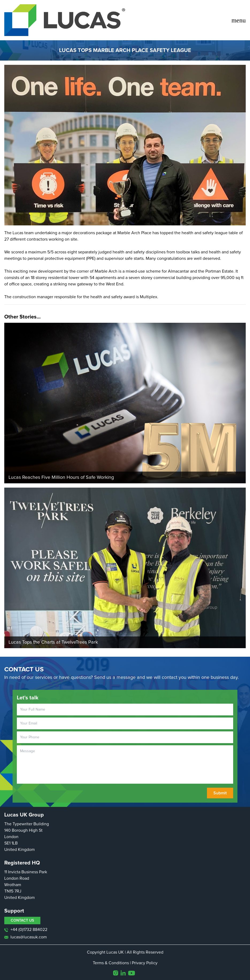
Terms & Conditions (111, 963)
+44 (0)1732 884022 (26, 930)
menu (239, 20)
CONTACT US (22, 921)
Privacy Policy (145, 963)
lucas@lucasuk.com (26, 937)
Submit (220, 793)
